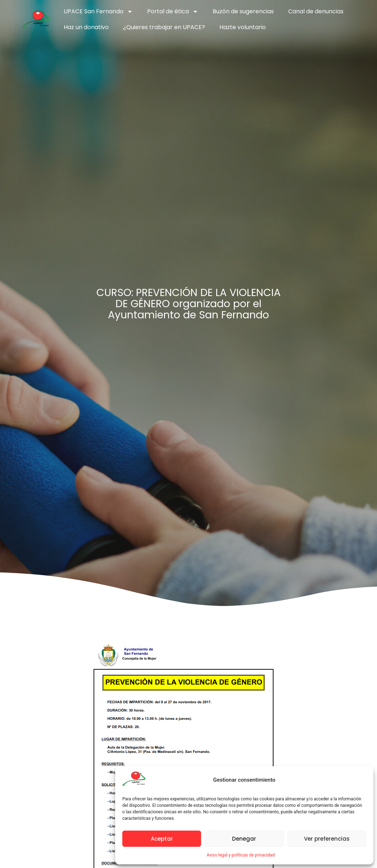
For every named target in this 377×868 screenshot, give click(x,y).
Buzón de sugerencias (243, 11)
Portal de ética (173, 12)
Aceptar (162, 839)
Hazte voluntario (243, 27)
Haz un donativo (86, 27)
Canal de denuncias (316, 11)
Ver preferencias (327, 839)
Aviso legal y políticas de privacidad (240, 855)
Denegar (244, 839)
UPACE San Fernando (98, 12)
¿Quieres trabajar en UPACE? (164, 27)
